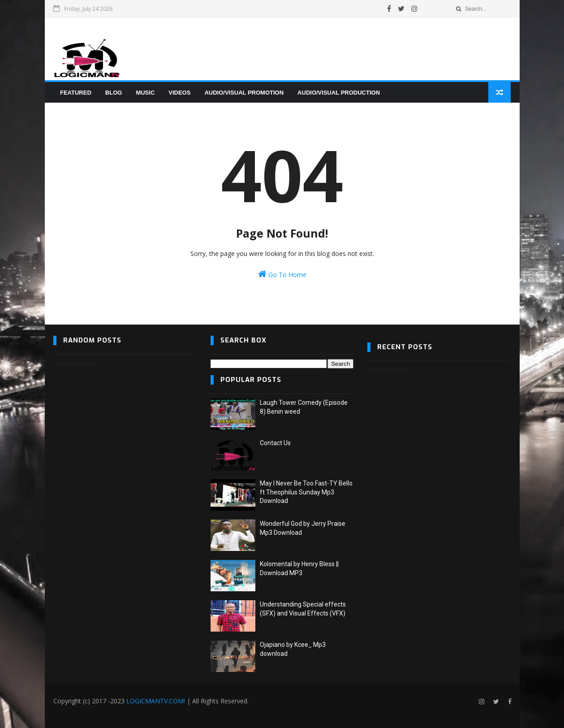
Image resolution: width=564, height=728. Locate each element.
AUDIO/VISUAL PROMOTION (244, 93)
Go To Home (282, 274)
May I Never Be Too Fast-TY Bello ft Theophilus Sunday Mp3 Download (306, 492)
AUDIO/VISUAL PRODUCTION (339, 93)
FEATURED (76, 93)
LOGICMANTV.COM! (156, 701)
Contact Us (275, 443)
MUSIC (145, 93)
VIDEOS (179, 93)
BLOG (114, 93)
